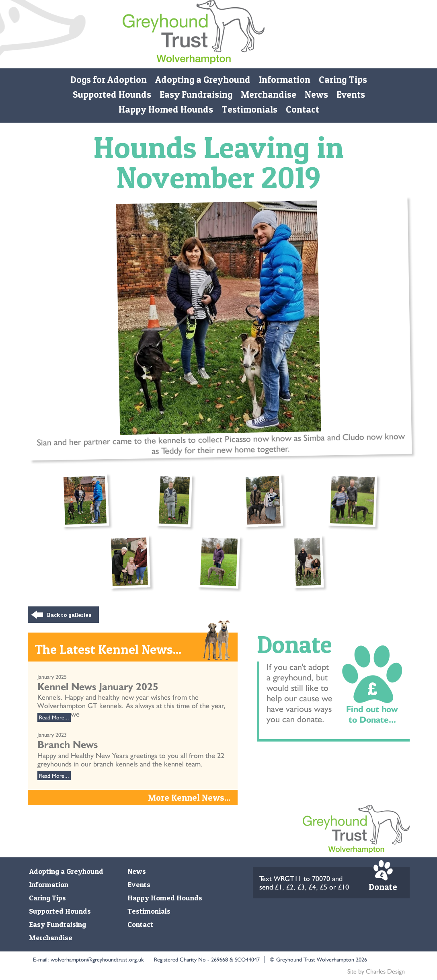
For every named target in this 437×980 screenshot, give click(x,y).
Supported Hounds (112, 95)
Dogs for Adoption (109, 80)
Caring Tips (343, 80)
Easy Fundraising (196, 95)
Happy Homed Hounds (165, 109)
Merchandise (268, 95)
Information (285, 80)
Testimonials (249, 109)
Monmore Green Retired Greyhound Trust (194, 34)
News (316, 95)
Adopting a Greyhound (203, 80)
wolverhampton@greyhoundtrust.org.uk (97, 959)
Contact (302, 109)
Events (350, 95)
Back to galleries (69, 615)
